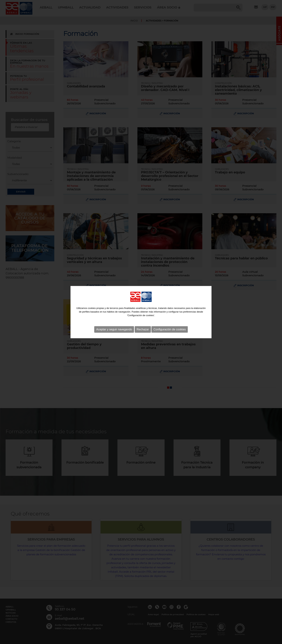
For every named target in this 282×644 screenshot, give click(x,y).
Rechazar (143, 316)
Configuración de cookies (170, 316)
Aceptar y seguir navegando (114, 316)
